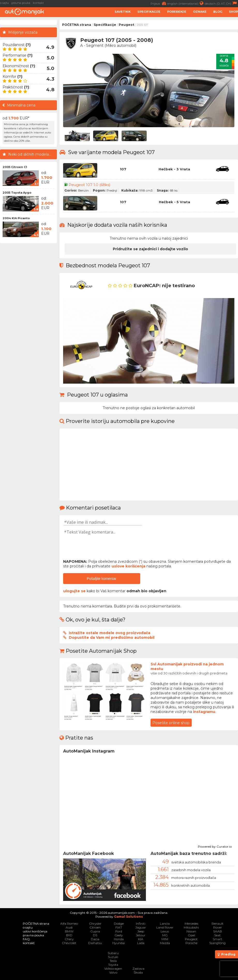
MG (165, 935)
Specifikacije (149, 12)
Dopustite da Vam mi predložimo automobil (112, 637)
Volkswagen (113, 968)
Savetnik (123, 12)
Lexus (165, 931)
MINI (165, 939)
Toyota (113, 965)
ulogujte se (74, 591)
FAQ (26, 939)
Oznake (200, 12)
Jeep (141, 931)
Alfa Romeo (69, 924)
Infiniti (141, 924)
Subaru (113, 953)
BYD (69, 935)
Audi (69, 927)
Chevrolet (69, 943)
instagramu (204, 712)
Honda (119, 939)
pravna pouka (21, 3)
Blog (218, 12)
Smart (217, 939)
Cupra (95, 931)
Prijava (159, 3)
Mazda (165, 943)
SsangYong (217, 943)
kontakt (38, 3)
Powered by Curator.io (215, 846)
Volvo (113, 972)
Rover (218, 927)
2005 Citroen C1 (15, 167)
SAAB (218, 931)
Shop (233, 12)
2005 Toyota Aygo (17, 193)
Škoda (138, 972)
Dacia (95, 939)
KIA (141, 939)
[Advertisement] (28, 323)
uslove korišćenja (128, 566)
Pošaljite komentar (102, 579)
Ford (119, 931)
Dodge (119, 924)
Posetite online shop (171, 723)
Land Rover (165, 927)
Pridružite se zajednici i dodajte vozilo (150, 249)
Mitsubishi (191, 927)
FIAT (119, 927)
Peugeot (127, 25)
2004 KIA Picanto (16, 218)
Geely (119, 935)
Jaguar (141, 927)
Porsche (191, 943)
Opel (191, 935)
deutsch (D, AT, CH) (221, 3)
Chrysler (95, 924)
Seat (217, 935)
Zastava (138, 968)
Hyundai (119, 943)
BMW (69, 931)
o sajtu (4, 3)
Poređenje (177, 12)
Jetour (141, 935)
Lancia (165, 924)
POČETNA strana (77, 25)
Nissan (191, 931)
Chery (69, 939)
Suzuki (113, 957)
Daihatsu (95, 943)
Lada (141, 943)
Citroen (95, 927)
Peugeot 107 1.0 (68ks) (89, 185)
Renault (218, 924)
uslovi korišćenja (35, 931)
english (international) (186, 3)
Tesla (113, 961)
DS (95, 935)
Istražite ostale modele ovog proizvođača (110, 633)
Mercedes (191, 924)
